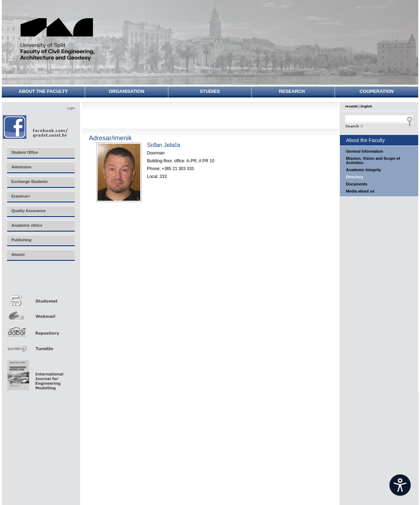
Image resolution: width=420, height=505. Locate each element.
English (366, 106)
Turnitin (41, 346)
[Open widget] (400, 485)
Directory (355, 177)
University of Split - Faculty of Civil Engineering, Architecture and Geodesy (58, 40)
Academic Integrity (363, 170)
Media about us (360, 191)
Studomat (41, 298)
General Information (365, 151)
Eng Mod (34, 373)
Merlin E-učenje (41, 282)
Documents (357, 184)
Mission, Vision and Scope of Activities (373, 161)
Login (71, 108)
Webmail (41, 314)
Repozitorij (41, 330)
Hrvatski (352, 106)
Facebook (36, 127)
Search (379, 125)
